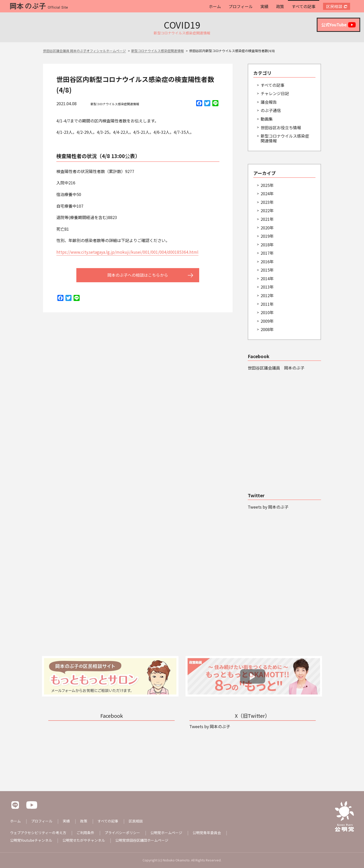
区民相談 (334, 6)
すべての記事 (304, 6)
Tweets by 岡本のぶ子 (268, 507)
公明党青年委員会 (207, 833)
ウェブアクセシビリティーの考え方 (38, 833)
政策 (280, 6)
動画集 (267, 119)
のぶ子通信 (271, 110)
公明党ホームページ (166, 833)
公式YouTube (338, 25)
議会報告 (269, 102)
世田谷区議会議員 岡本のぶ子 (276, 368)
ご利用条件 (85, 833)
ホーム (215, 6)
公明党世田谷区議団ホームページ (142, 840)
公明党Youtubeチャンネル (31, 840)
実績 (264, 6)
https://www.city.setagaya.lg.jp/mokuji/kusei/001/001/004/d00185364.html (127, 252)
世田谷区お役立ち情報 (281, 127)
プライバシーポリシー (122, 833)
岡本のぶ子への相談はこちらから (138, 275)
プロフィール (241, 6)
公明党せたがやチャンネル (84, 840)
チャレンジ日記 (275, 93)
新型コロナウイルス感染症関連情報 (115, 104)
